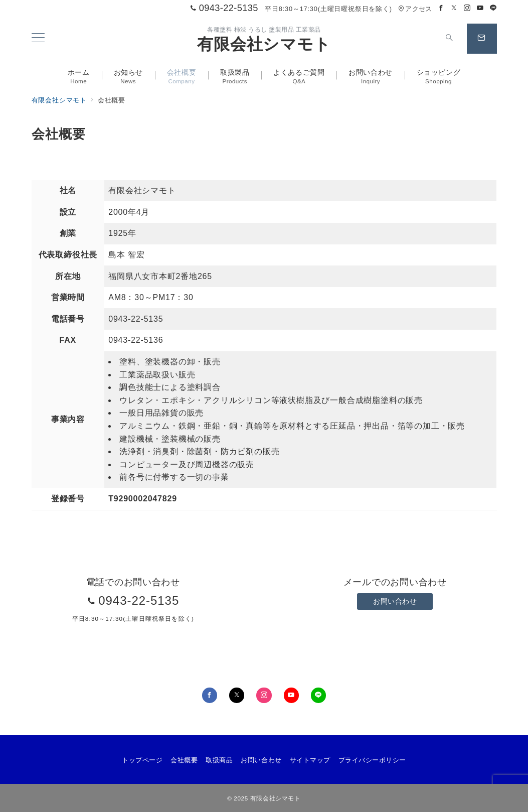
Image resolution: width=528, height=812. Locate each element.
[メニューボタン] (38, 39)
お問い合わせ (395, 601)
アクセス (415, 9)
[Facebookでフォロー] (441, 8)
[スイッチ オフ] (450, 39)
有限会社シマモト (264, 44)
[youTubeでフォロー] (291, 695)
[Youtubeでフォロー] (480, 8)
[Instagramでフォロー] (467, 8)
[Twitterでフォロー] (454, 8)
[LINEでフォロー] (493, 8)
